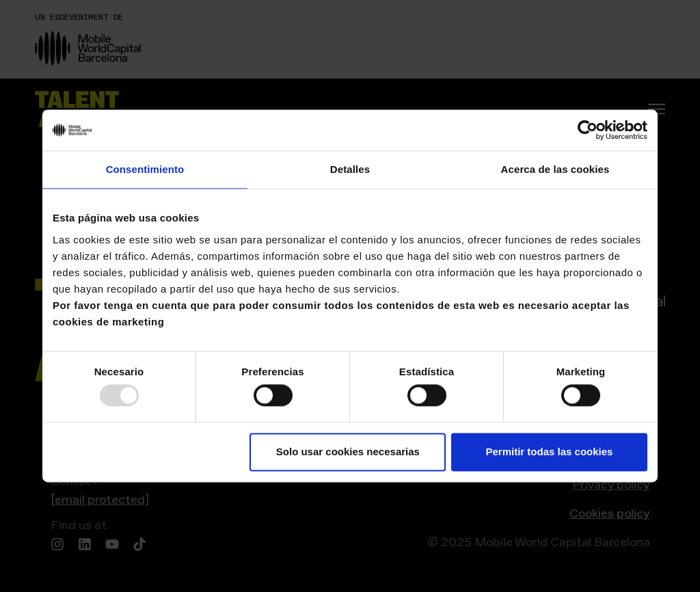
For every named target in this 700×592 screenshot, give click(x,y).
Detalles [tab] (350, 169)
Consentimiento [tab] (145, 169)
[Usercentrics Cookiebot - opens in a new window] (588, 130)
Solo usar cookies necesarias (348, 452)
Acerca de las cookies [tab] (555, 169)
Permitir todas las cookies (549, 452)
